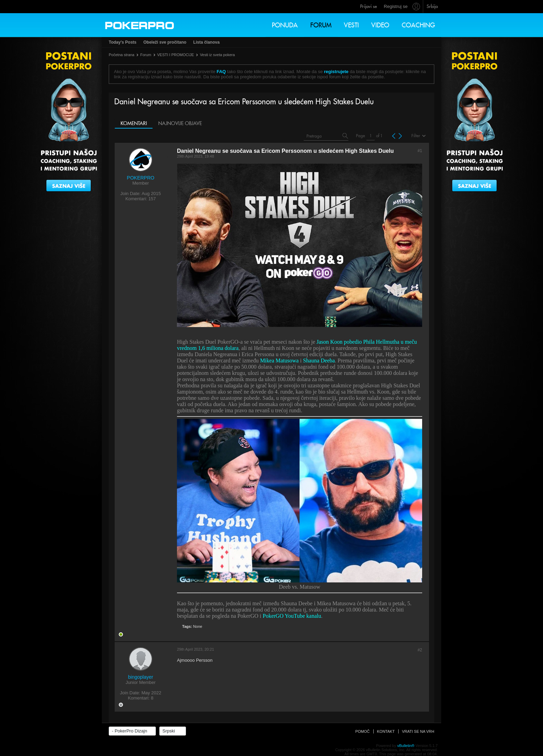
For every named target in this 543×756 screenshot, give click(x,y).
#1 (420, 151)
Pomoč (363, 731)
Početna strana (122, 55)
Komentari (134, 123)
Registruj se (396, 6)
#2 (420, 650)
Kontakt (386, 731)
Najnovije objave (180, 123)
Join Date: (130, 194)
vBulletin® (406, 746)
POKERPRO (140, 178)
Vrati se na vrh (418, 731)
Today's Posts (123, 42)
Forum (321, 25)
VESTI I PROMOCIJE (176, 55)
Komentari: (136, 199)
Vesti (351, 25)
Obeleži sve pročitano (165, 42)
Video (380, 25)
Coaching (418, 25)
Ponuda (285, 25)
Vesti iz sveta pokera (217, 55)
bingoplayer (141, 677)
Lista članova (206, 42)
